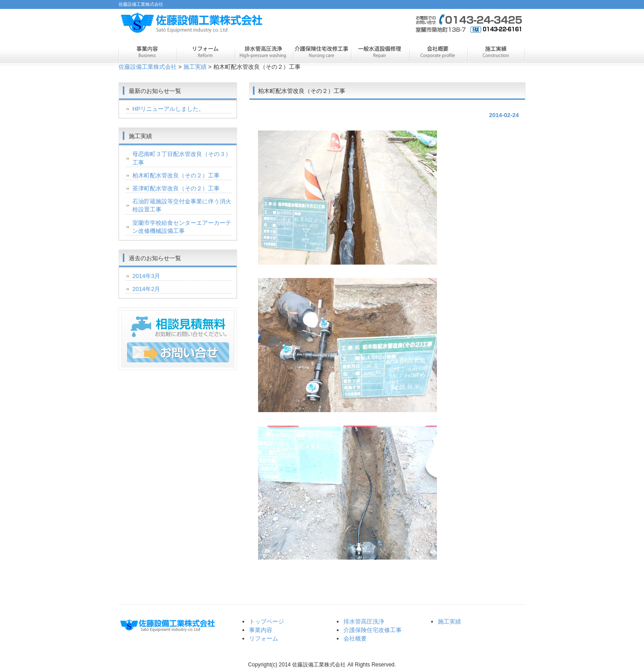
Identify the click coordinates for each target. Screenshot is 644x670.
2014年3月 (146, 276)
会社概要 (438, 53)
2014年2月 (146, 289)
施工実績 (496, 53)
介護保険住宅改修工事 (322, 53)
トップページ (267, 622)
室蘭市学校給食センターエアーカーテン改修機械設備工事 (182, 227)
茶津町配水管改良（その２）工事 (176, 188)
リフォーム (206, 53)
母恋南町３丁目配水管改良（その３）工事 (182, 158)
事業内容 (148, 53)
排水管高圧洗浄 (264, 53)
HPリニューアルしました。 (168, 109)
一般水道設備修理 (380, 53)
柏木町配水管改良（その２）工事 (176, 175)
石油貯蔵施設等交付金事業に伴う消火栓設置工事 (182, 205)
